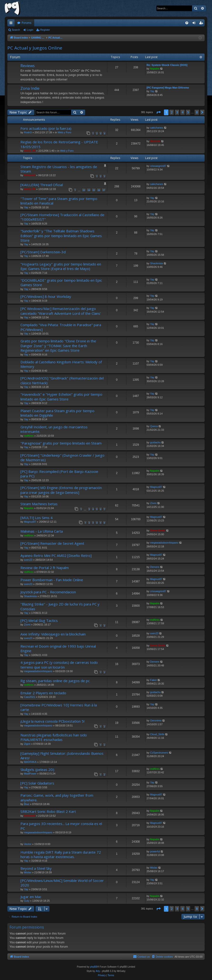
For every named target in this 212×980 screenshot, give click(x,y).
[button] (158, 112)
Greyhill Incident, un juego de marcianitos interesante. (54, 429)
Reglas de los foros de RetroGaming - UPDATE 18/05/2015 (59, 144)
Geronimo (156, 720)
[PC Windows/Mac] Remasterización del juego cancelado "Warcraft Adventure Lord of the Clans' (61, 311)
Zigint (27, 744)
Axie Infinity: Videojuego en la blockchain (53, 634)
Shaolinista (157, 263)
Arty (98, 971)
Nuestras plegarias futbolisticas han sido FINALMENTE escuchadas (54, 737)
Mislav (28, 872)
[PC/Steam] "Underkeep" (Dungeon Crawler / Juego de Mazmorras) (62, 457)
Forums (27, 23)
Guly (27, 901)
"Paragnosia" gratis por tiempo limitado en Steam (61, 443)
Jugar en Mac (31, 897)
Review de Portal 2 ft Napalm (45, 568)
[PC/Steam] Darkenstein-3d (43, 252)
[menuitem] (187, 23)
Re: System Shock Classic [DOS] (167, 65)
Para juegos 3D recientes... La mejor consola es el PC (61, 826)
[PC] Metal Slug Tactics (39, 620)
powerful (155, 851)
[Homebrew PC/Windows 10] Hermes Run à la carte (59, 707)
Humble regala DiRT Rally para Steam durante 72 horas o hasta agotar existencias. (61, 854)
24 (89, 190)
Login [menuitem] (195, 24)
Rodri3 (28, 132)
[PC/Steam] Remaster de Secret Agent (52, 543)
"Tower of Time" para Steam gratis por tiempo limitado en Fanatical (59, 201)
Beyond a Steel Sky (36, 868)
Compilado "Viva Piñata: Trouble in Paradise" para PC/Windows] (61, 327)
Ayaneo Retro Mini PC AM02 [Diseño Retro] (56, 555)
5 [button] (188, 112)
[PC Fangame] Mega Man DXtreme (168, 88)
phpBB (94, 967)
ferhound (30, 175)
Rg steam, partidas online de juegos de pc (55, 681)
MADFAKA (30, 762)
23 (84, 190)
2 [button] (172, 112)
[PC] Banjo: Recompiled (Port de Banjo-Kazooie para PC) (59, 474)
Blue (27, 804)
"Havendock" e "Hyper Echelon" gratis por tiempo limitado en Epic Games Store (61, 397)
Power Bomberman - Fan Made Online (52, 580)
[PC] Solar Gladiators (37, 783)
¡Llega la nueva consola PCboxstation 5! (52, 721)
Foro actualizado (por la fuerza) (46, 128)
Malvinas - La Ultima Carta (42, 531)
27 (104, 190)
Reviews (28, 66)
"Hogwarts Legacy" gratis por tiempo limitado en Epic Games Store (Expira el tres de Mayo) (61, 266)
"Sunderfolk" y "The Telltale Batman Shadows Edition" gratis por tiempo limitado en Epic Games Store (61, 236)
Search (16, 30)
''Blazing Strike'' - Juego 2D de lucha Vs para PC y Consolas (60, 606)
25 (94, 190)
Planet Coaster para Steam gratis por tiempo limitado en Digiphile (57, 413)
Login (30, 30)
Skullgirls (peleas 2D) (37, 770)
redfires (29, 436)
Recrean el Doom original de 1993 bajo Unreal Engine (58, 648)
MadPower (30, 774)
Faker (153, 680)
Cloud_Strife (157, 734)
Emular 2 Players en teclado (43, 693)
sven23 (28, 560)
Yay (152, 91)
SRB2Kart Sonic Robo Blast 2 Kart (48, 811)
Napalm (155, 69)
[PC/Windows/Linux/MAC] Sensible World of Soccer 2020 (62, 883)
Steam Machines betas (39, 504)
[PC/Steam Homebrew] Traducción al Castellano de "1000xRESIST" (62, 217)
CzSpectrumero (159, 753)
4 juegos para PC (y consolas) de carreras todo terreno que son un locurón (59, 665)
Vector (28, 844)
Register (45, 30)
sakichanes (157, 128)
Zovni (153, 503)
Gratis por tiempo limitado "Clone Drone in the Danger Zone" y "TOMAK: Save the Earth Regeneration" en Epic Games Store (58, 346)
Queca (154, 426)
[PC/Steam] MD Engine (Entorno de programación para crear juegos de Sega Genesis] (61, 490)
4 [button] (182, 112)
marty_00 (30, 151)
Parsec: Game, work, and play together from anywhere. (57, 797)
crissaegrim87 (158, 166)
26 (99, 190)
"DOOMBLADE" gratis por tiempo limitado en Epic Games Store (61, 282)
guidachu (155, 442)
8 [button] (197, 112)
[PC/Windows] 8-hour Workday (46, 296)
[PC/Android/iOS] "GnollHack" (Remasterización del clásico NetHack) (62, 380)
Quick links (12, 24)
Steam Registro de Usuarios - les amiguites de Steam (59, 169)
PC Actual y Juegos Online (35, 48)
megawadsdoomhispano (164, 543)
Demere (155, 567)
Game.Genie (158, 530)
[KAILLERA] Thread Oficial (42, 185)
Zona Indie (30, 88)
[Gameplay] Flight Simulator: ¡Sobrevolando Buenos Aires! (62, 756)
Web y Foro (65, 132)
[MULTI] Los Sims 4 (37, 518)
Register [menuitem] (202, 24)
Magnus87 (156, 487)
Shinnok (155, 141)
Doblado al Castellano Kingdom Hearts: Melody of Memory (61, 364)
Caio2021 (30, 697)
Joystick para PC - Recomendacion (48, 592)
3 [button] (177, 112)
